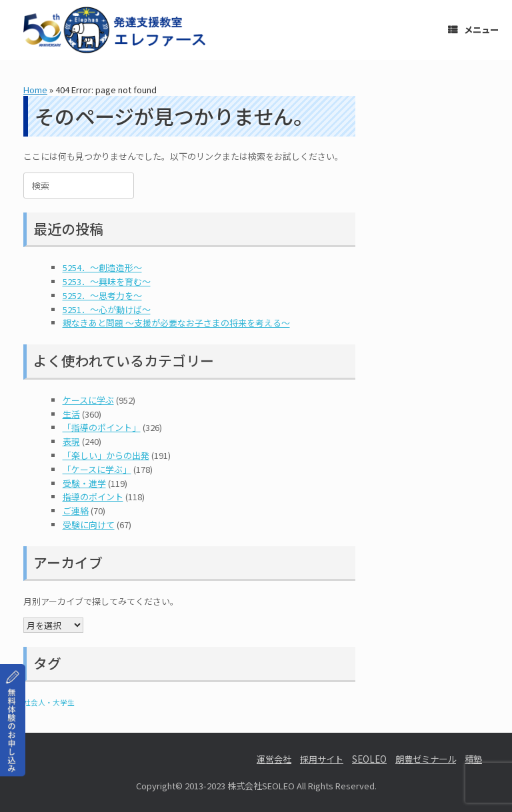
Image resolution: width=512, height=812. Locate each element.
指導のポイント (93, 497)
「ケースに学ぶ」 (97, 469)
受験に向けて (89, 525)
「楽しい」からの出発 (106, 455)
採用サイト (322, 759)
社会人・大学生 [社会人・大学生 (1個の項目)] (49, 702)
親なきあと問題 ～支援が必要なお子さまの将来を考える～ (176, 323)
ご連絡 (76, 511)
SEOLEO (369, 759)
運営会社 (274, 759)
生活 (71, 414)
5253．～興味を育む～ (107, 281)
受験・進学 (84, 483)
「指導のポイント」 (102, 427)
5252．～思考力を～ (102, 295)
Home (35, 90)
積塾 (473, 759)
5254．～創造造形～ (102, 267)
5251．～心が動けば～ (107, 309)
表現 (71, 441)
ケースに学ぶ (88, 400)
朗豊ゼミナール (426, 759)
